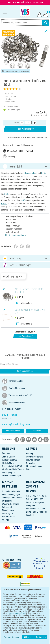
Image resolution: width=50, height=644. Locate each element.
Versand (44, 115)
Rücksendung (8, 501)
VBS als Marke (8, 463)
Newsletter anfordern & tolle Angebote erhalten (25, 357)
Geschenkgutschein (34, 457)
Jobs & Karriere (9, 457)
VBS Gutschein (37, 2)
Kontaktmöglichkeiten (35, 509)
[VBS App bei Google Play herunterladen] (16, 604)
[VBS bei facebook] (17, 439)
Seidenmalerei (31, 173)
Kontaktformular (13, 431)
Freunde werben (33, 460)
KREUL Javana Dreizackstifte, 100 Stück (29, 291)
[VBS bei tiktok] (40, 439)
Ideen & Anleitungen (35, 466)
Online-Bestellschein (11, 491)
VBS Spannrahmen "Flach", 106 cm (30, 311)
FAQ (28, 469)
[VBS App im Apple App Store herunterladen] (34, 604)
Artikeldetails (24, 303)
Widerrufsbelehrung (11, 504)
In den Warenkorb (25, 129)
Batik (43, 173)
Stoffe (23, 200)
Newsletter (31, 463)
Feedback (37, 431)
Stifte (7, 194)
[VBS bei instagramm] (23, 439)
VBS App (6, 520)
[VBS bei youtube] (34, 439)
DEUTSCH (25, 613)
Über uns (6, 454)
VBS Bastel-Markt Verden (13, 469)
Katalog (29, 454)
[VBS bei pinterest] (29, 439)
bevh (12, 560)
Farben (4, 203)
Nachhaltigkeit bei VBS (12, 466)
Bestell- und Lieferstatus (37, 512)
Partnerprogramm (10, 460)
